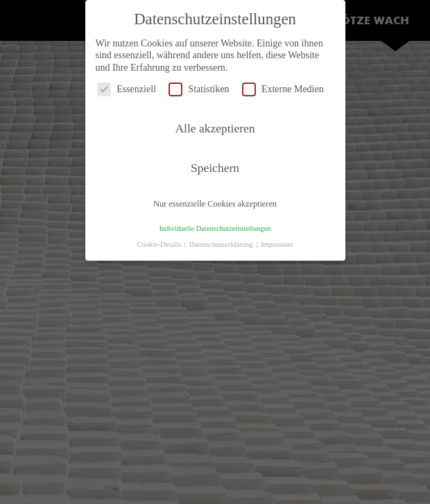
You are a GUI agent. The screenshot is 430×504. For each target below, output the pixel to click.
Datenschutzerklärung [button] (222, 244)
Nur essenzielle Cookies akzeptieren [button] (215, 204)
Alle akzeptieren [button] (215, 128)
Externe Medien (283, 89)
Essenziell (127, 89)
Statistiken (199, 89)
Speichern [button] (215, 168)
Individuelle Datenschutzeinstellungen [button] (215, 228)
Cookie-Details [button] (160, 244)
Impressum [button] (277, 244)
